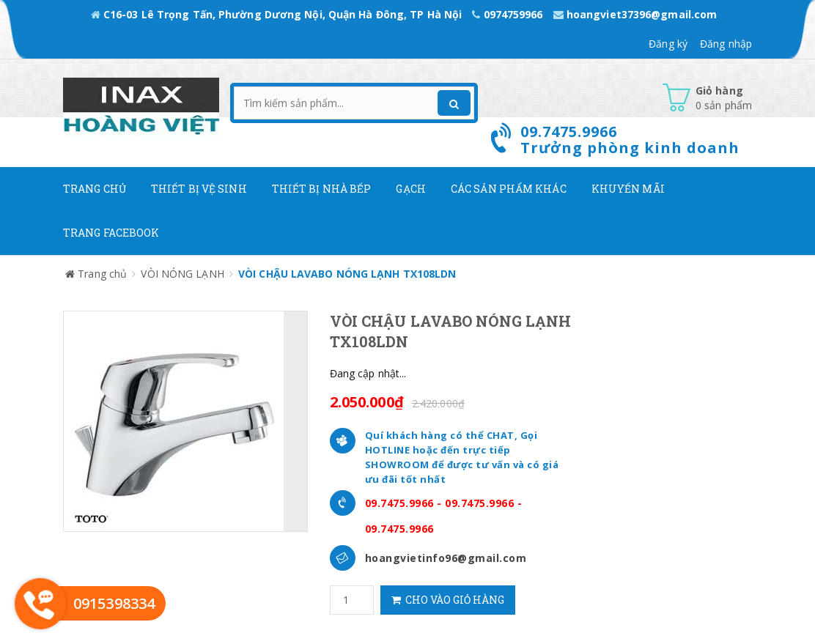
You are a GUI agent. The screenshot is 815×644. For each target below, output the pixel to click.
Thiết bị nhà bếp (322, 189)
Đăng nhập (726, 44)
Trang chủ (95, 189)
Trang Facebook (111, 233)
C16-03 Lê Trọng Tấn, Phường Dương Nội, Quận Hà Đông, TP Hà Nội (278, 14)
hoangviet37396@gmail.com (635, 14)
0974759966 (509, 14)
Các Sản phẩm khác (509, 189)
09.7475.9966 (399, 503)
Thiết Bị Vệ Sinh (199, 189)
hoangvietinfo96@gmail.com (446, 558)
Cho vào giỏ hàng (448, 600)
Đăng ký (668, 44)
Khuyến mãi (628, 189)
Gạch (410, 189)
